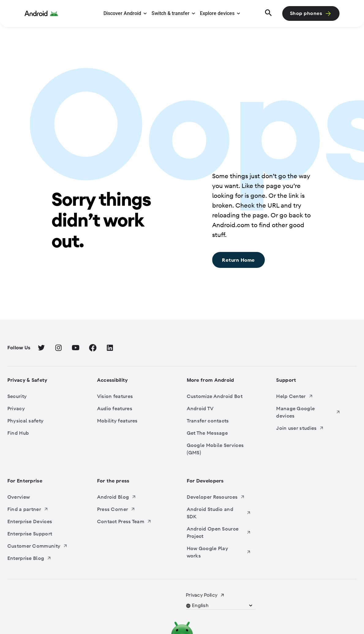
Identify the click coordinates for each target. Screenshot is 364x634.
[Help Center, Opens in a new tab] (308, 396)
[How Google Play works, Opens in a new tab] (219, 552)
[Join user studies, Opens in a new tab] (308, 428)
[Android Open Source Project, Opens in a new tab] (219, 532)
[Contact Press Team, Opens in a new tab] (129, 521)
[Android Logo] (41, 13)
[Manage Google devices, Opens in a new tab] (308, 412)
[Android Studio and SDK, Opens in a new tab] (219, 513)
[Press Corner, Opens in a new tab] (129, 509)
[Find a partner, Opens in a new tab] (39, 509)
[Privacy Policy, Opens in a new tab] (205, 595)
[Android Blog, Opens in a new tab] (129, 497)
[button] (200, 606)
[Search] (268, 13)
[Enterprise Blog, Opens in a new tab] (39, 558)
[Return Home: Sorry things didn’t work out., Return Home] (238, 260)
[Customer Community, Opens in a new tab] (39, 546)
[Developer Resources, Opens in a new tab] (219, 497)
